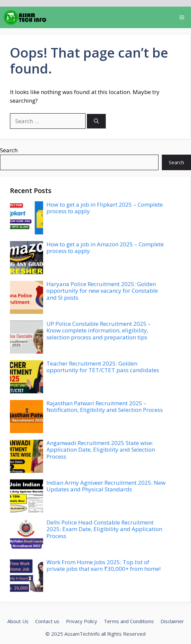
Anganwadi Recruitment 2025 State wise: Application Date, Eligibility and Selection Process (101, 450)
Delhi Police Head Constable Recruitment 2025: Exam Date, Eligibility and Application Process (104, 529)
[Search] (96, 121)
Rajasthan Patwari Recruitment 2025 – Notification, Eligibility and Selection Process (105, 406)
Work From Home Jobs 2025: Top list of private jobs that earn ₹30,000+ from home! (103, 565)
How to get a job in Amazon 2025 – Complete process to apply (105, 248)
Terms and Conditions (129, 621)
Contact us (47, 621)
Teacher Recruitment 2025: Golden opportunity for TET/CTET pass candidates (103, 367)
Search (9, 150)
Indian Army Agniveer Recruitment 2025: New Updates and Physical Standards (106, 486)
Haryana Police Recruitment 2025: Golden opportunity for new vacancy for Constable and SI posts (102, 291)
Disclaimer (172, 621)
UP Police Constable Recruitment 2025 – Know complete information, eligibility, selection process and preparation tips (99, 330)
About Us (18, 621)
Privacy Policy (82, 621)
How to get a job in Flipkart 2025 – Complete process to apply (105, 208)
